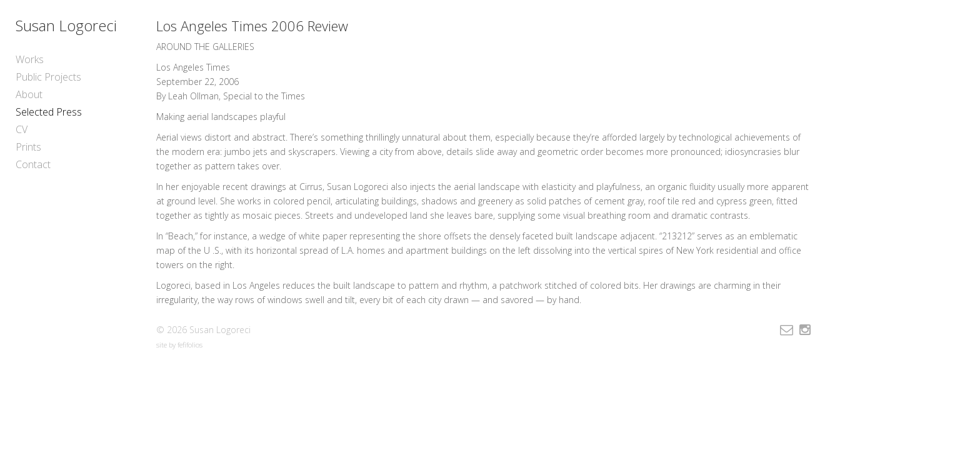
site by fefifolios (179, 345)
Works (30, 59)
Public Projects (48, 77)
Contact (33, 164)
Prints (28, 147)
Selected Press (49, 112)
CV (22, 129)
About (29, 94)
